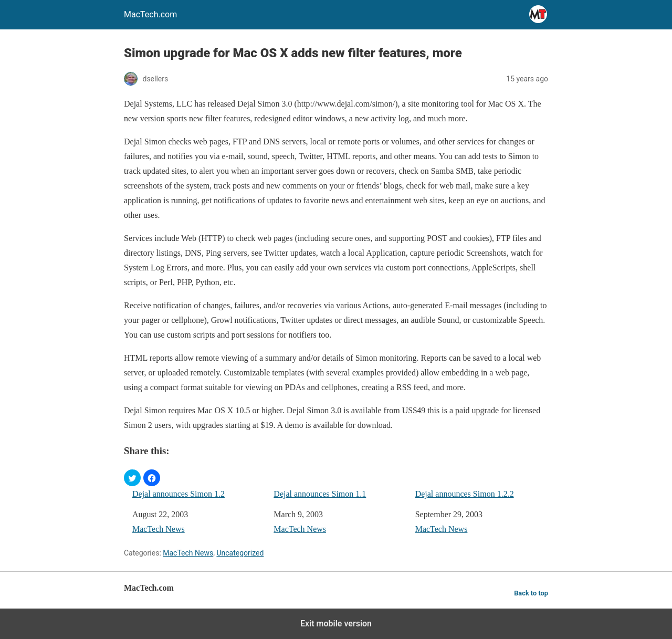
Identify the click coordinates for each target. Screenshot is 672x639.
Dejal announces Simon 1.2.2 (465, 494)
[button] (132, 478)
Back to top (531, 593)
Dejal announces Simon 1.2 (178, 494)
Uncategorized (240, 553)
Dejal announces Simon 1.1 (320, 494)
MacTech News (159, 529)
